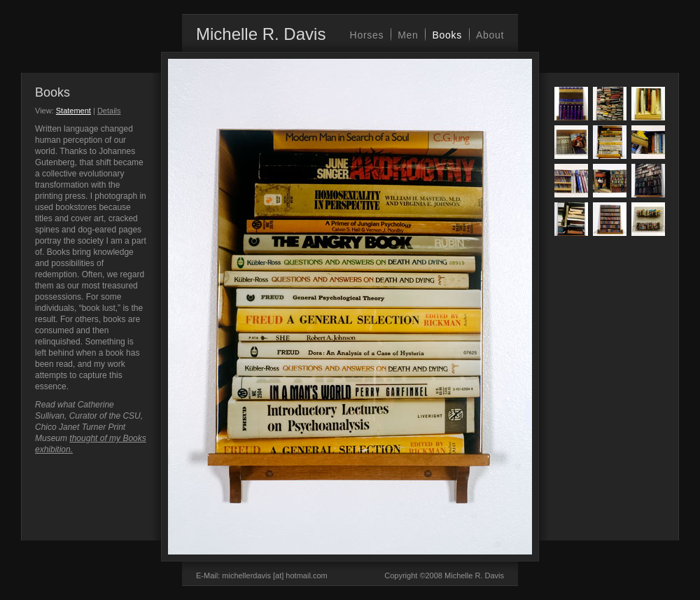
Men (408, 35)
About (490, 35)
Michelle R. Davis (261, 34)
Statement (73, 111)
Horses (367, 35)
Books (447, 35)
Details (109, 111)
